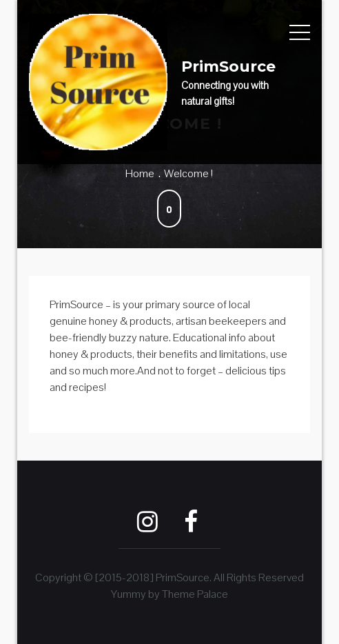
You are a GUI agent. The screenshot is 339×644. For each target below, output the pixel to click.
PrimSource (228, 67)
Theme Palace (195, 594)
